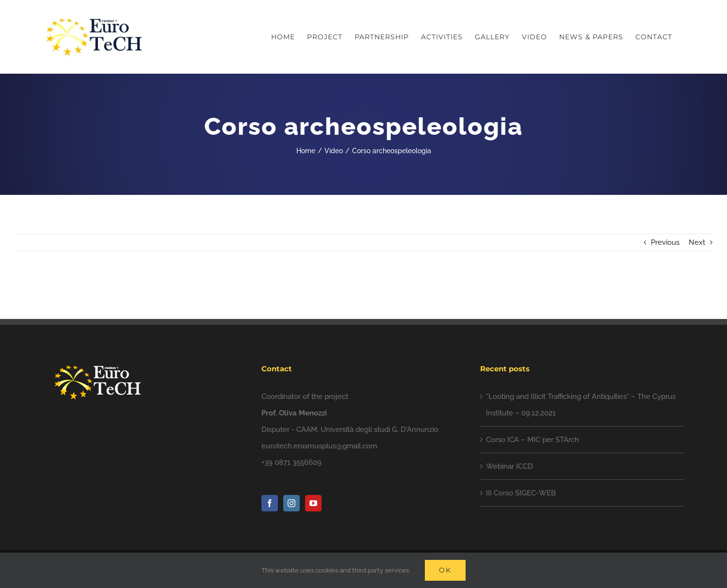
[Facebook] (270, 503)
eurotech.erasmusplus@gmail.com (319, 446)
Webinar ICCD (509, 466)
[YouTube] (313, 503)
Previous (665, 242)
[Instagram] (291, 503)
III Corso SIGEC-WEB (521, 493)
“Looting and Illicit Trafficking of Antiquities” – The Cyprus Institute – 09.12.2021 (581, 405)
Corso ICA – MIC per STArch (533, 440)
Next (697, 242)
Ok (445, 570)
